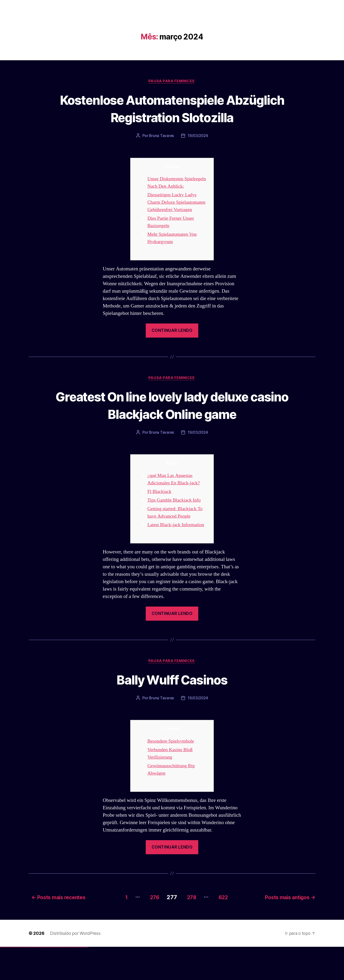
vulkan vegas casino (5, 980)
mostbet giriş (73, 980)
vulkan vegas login (7, 980)
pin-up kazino (47, 980)
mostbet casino (62, 980)
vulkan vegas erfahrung (24, 980)
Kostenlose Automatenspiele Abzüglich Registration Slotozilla (172, 109)
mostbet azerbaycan (82, 980)
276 (150, 930)
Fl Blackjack (160, 525)
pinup (39, 980)
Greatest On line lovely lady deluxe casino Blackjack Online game (172, 429)
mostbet (51, 980)
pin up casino (40, 980)
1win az (32, 980)
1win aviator (33, 980)
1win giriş (32, 980)
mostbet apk (56, 980)
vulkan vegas (1, 980)
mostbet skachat (54, 980)
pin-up (41, 980)
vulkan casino (3, 980)
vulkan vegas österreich (21, 980)
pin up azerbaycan (49, 980)
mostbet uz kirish (58, 980)
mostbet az (71, 980)
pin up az (50, 980)
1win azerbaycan (36, 980)
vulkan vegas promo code (17, 980)
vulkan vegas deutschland (11, 980)
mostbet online (60, 980)
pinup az (42, 980)
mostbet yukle (74, 980)
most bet (68, 980)
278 (190, 930)
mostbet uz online (67, 980)
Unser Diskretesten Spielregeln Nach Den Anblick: (169, 187)
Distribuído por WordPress (75, 966)
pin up (38, 980)
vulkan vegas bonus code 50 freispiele (28, 980)
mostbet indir (76, 980)
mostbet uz (53, 980)
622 (224, 930)
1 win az (35, 980)
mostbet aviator (78, 980)
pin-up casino (45, 980)
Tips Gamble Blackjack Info (176, 534)
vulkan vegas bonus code (14, 980)
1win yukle (38, 980)
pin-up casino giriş (43, 980)
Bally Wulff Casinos (172, 713)
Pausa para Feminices (172, 82)
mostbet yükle (85, 980)
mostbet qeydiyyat (87, 980)
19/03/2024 (198, 136)
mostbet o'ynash (64, 980)
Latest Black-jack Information (178, 558)
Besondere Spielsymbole (172, 775)
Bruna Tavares (161, 136)
